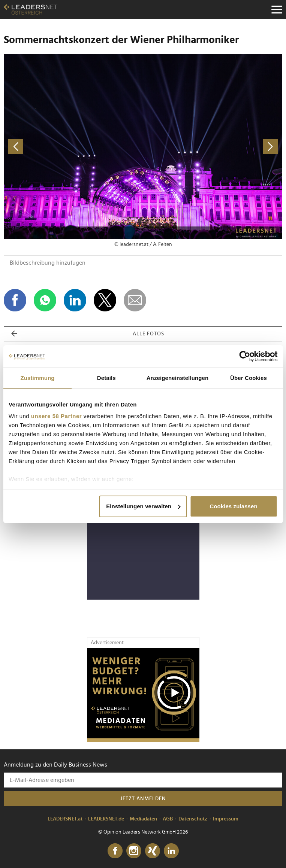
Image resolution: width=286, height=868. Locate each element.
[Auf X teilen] (105, 300)
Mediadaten (143, 819)
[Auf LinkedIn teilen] (75, 300)
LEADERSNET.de (106, 819)
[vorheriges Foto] (73, 147)
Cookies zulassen (233, 506)
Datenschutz (193, 819)
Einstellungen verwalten (143, 506)
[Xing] (153, 851)
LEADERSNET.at (65, 819)
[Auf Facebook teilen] (15, 300)
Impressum (226, 819)
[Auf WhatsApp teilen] (45, 300)
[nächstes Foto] (213, 147)
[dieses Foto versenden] (135, 300)
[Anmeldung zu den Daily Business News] (143, 780)
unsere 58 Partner (56, 416)
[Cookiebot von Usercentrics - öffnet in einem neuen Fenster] (245, 356)
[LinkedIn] (171, 851)
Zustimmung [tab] (37, 378)
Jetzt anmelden (143, 799)
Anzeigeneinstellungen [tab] (177, 378)
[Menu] (277, 9)
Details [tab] (106, 378)
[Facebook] (115, 851)
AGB (168, 819)
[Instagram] (134, 851)
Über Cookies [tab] (249, 378)
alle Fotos (88, 334)
